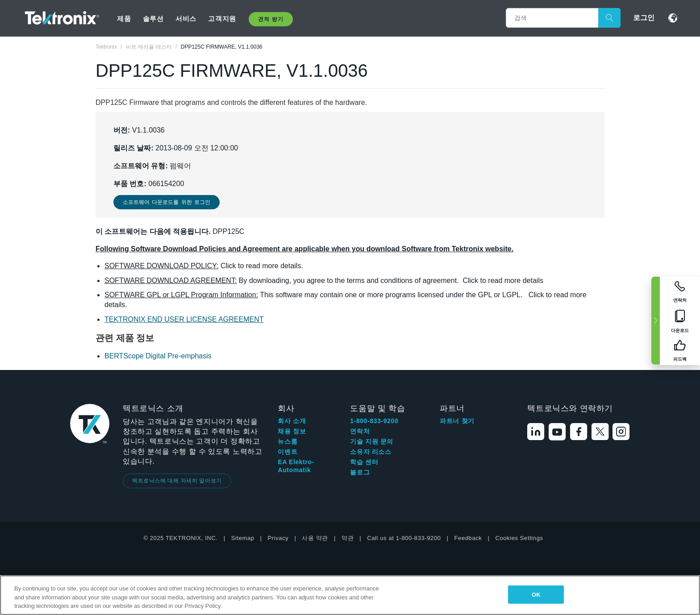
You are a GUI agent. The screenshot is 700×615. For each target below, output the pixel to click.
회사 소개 (292, 421)
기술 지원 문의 (372, 441)
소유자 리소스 (371, 452)
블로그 (360, 472)
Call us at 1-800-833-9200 (404, 538)
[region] (350, 595)
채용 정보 (292, 431)
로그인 (644, 18)
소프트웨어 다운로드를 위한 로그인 (167, 202)
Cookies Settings (519, 538)
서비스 (186, 19)
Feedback (468, 538)
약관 (348, 538)
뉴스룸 (287, 441)
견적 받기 (271, 19)
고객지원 (222, 19)
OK (536, 594)
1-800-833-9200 (374, 421)
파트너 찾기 (457, 421)
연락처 (360, 431)
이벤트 (287, 452)
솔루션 (153, 19)
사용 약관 (315, 538)
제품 (124, 19)
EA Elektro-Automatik (296, 466)
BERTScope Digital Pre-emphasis (158, 356)
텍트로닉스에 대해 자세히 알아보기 (177, 481)
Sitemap (243, 538)
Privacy (278, 538)
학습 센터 (364, 462)
